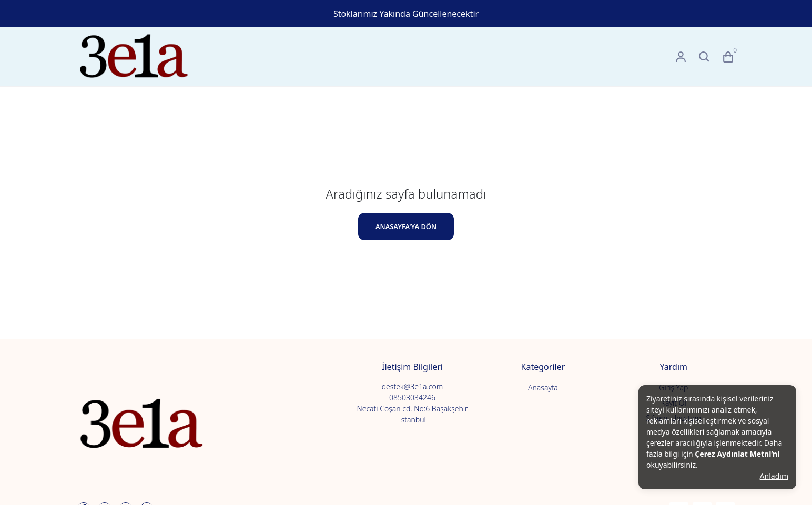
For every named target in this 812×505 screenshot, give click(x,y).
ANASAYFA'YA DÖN (406, 226)
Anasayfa (543, 388)
